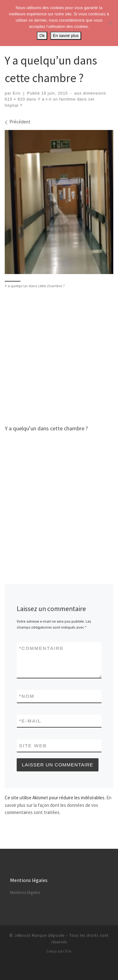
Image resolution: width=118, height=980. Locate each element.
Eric (17, 93)
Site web (33, 746)
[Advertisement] (59, 356)
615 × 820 (15, 99)
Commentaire (42, 648)
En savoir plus (66, 36)
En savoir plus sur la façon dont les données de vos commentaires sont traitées (58, 805)
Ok (42, 36)
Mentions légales (25, 892)
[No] (110, 23)
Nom (27, 696)
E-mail (31, 721)
